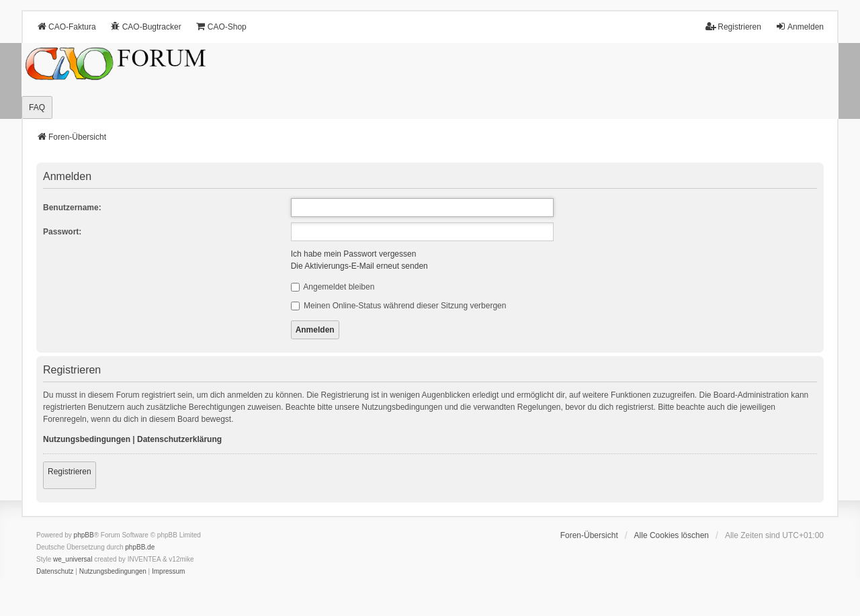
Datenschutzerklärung (179, 439)
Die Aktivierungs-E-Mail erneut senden (359, 266)
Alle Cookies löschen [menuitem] (672, 535)
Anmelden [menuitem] (800, 27)
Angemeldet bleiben (333, 287)
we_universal (73, 559)
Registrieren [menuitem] (733, 27)
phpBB (84, 535)
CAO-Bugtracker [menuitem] (146, 27)
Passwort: (62, 232)
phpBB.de (140, 547)
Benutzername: (72, 208)
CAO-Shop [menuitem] (221, 27)
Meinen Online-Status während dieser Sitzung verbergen (399, 306)
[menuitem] (55, 572)
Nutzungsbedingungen (87, 439)
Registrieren (70, 472)
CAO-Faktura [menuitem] (66, 27)
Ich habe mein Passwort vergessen (354, 254)
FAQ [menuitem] (37, 107)
